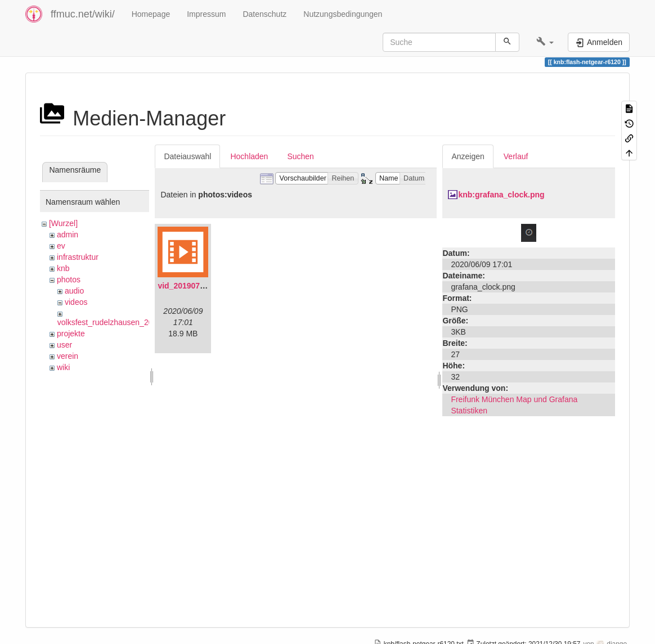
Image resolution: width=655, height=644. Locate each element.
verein (68, 356)
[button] (545, 42)
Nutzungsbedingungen (343, 14)
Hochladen (249, 156)
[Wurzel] (63, 223)
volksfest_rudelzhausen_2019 (109, 322)
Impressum (206, 14)
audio (74, 291)
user (64, 345)
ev (61, 246)
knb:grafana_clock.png (501, 195)
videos (76, 302)
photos (69, 280)
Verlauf (516, 156)
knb (63, 268)
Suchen (300, 156)
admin (68, 235)
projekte (71, 334)
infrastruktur (78, 257)
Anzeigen (468, 156)
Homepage (151, 14)
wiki (63, 367)
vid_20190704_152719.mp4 (207, 286)
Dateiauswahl (187, 156)
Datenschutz (264, 14)
